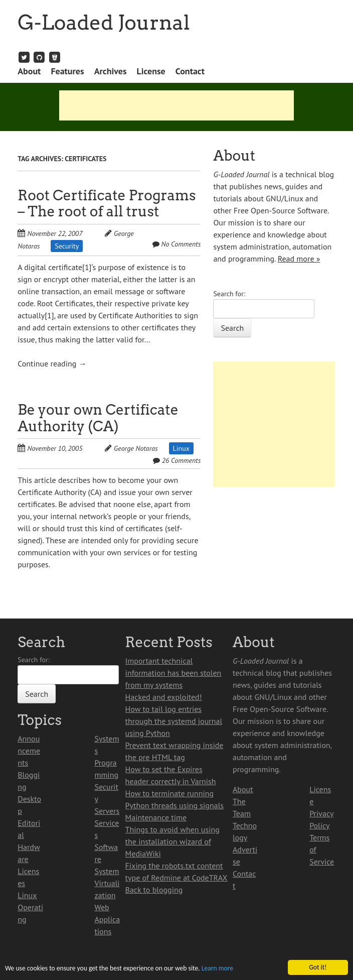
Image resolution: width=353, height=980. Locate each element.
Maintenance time (156, 817)
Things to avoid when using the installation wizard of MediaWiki (172, 841)
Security (67, 246)
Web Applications (107, 919)
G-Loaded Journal (104, 23)
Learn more (217, 969)
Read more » (299, 259)
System (107, 871)
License (151, 71)
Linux (181, 448)
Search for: (229, 294)
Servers (107, 811)
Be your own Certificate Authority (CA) (98, 418)
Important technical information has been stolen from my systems (173, 673)
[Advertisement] (176, 105)
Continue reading (52, 363)
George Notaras (136, 448)
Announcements (29, 751)
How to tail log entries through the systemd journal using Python (174, 721)
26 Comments (181, 460)
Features (67, 71)
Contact (190, 71)
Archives (111, 71)
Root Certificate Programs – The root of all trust (107, 204)
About (29, 71)
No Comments (181, 244)
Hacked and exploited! (164, 697)
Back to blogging (154, 890)
